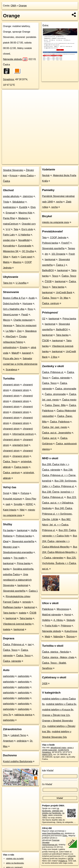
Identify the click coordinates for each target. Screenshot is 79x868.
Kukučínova (71, 631)
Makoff (15, 353)
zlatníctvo (28, 196)
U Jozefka (21, 283)
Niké (15, 493)
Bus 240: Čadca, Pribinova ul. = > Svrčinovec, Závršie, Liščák (57, 514)
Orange (23, 6)
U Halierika (24, 235)
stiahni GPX (47, 754)
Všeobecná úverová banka (17, 624)
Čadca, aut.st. (50, 438)
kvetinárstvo (9, 207)
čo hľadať (47, 784)
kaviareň (27, 353)
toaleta (7, 558)
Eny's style (27, 229)
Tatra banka (9, 613)
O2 (44, 319)
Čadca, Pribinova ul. (14, 645)
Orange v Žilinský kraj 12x (56, 715)
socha (59, 202)
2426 (45, 683)
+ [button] (7, 95)
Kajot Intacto (10, 510)
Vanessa (8, 325)
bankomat (22, 530)
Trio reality (19, 558)
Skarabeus (31, 331)
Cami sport (26, 257)
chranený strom (11, 385)
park (8, 504)
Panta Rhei (9, 218)
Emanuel (10, 213)
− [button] (7, 99)
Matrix (6, 262)
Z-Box (54, 357)
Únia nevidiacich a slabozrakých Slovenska (17, 580)
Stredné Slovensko (13, 170)
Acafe (32, 298)
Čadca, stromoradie (66, 389)
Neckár (46, 175)
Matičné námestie (52, 615)
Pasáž (25, 315)
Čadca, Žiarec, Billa (55, 405)
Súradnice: (9, 79)
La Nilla (10, 331)
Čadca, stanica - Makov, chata (58, 657)
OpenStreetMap (27, 162)
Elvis (33, 207)
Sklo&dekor (19, 202)
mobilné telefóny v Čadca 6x (61, 704)
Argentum (8, 741)
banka (6, 569)
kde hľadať (48, 771)
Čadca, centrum (12, 473)
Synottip (18, 504)
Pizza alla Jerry (11, 359)
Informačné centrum (23, 434)
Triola (6, 202)
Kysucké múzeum (12, 499)
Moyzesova (63, 609)
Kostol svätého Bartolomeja (18, 761)
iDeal (6, 541)
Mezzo (7, 320)
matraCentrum (11, 224)
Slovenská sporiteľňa (23, 541)
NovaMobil (24, 240)
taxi (30, 645)
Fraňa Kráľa (51, 626)
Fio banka (8, 530)
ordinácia (22, 741)
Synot (6, 493)
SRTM (70, 859)
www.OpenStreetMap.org (53, 833)
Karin (15, 257)
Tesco (55, 276)
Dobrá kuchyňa (11, 304)
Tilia (5, 735)
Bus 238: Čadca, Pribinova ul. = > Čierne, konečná (59, 475)
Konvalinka (9, 246)
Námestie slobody (15, 59)
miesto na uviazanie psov (56, 222)
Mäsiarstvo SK (11, 251)
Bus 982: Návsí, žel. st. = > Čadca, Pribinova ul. (57, 525)
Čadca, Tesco (10, 462)
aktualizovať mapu (58, 748)
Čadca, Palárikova (60, 422)
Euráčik (23, 207)
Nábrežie (58, 637)
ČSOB (33, 613)
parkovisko (9, 676)
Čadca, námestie (12, 661)
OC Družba (28, 251)
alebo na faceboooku (15, 863)
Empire (24, 347)
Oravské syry (29, 224)
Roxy (30, 309)
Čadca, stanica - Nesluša (56, 652)
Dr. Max (64, 298)
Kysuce (14, 176)
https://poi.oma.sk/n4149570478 (65, 162)
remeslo (27, 602)
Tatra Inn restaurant (26, 325)
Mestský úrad (10, 547)
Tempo (71, 248)
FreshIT (66, 243)
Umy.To (7, 715)
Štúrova (70, 637)
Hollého (46, 620)
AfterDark (11, 337)
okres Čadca (27, 176)
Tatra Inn (8, 283)
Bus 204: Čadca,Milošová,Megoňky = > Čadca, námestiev (60, 552)
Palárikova (48, 609)
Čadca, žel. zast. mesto (55, 427)
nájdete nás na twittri (15, 859)
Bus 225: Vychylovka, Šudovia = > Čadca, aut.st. (59, 563)
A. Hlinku (58, 620)
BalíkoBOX (48, 270)
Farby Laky (9, 235)
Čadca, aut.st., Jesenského (57, 433)
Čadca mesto (21, 467)
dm (46, 254)
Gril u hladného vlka (14, 309)
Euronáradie (25, 246)
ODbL (65, 836)
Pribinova (66, 626)
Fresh (72, 254)
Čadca (6, 181)
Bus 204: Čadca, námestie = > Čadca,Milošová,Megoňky (60, 541)
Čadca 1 (33, 591)
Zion (19, 331)
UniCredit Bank (64, 292)
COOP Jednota (58, 238)
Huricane (27, 304)
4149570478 (63, 750)
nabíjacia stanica (23, 715)
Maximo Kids (25, 213)
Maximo (17, 262)
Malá (47, 637)
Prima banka (24, 563)
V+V (8, 229)
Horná (68, 615)
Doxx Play (31, 499)
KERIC (29, 504)
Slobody (71, 620)
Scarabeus (12, 370)
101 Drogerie (58, 254)
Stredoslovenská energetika (18, 552)
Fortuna (25, 493)
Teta (16, 229)
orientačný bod (20, 445)
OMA (13, 6)
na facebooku (51, 809)
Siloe (6, 257)
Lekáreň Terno (18, 735)
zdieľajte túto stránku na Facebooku (53, 812)
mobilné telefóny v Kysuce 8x (58, 710)
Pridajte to (63, 861)
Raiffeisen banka (12, 607)
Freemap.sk (42, 162)
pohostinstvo (10, 347)
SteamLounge (11, 315)
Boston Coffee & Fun (14, 298)
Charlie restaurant (23, 320)
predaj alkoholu (11, 196)
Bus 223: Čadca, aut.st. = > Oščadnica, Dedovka (59, 503)
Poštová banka (24, 536)
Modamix (23, 218)
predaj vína (9, 240)
